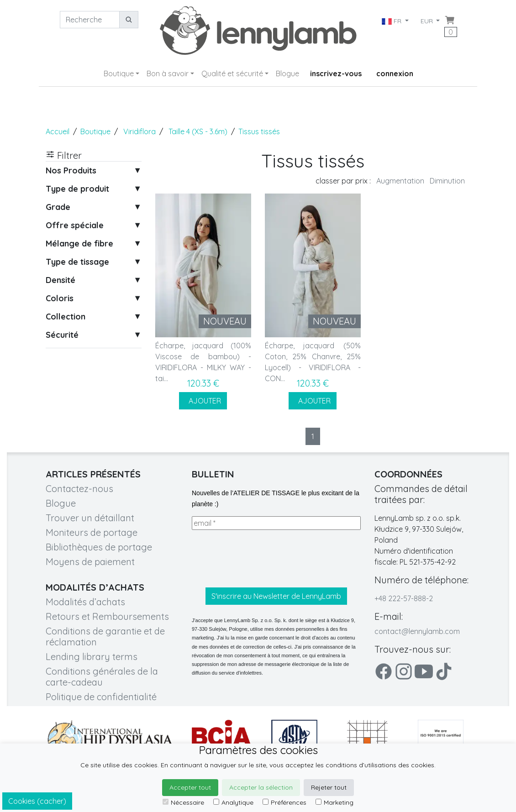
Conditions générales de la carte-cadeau (102, 677)
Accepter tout (190, 787)
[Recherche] (90, 20)
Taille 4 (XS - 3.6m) (198, 131)
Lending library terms (92, 657)
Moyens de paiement (90, 562)
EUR (428, 21)
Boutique (119, 73)
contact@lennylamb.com (417, 631)
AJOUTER (203, 401)
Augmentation (400, 181)
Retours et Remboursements (107, 616)
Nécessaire (183, 802)
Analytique (233, 802)
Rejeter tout (329, 787)
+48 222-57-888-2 (404, 598)
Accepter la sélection (261, 787)
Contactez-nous (79, 489)
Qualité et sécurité (232, 73)
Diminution (447, 181)
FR (392, 21)
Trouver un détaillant (90, 518)
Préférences (284, 802)
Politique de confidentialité (101, 697)
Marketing (334, 802)
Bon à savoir (168, 73)
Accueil (58, 131)
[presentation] (261, 559)
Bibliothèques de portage (99, 547)
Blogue (287, 73)
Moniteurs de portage (92, 532)
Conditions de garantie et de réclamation (105, 637)
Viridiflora (140, 131)
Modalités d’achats (85, 602)
